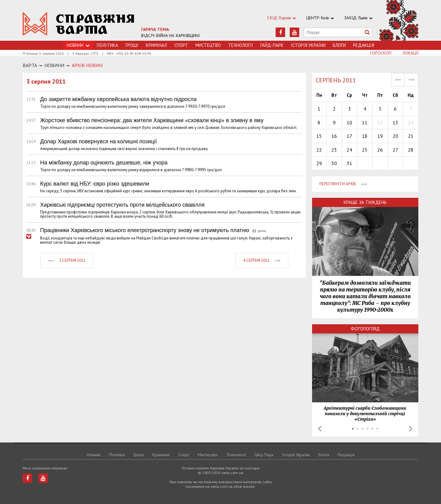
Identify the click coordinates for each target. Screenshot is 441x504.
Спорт (181, 45)
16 (334, 136)
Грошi (132, 45)
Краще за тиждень (365, 202)
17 (349, 136)
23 (334, 150)
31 (349, 163)
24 (349, 150)
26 (380, 150)
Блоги (339, 45)
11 (365, 122)
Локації (411, 53)
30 (334, 163)
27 (395, 150)
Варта (30, 65)
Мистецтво (208, 45)
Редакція (364, 45)
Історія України (308, 45)
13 (395, 122)
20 (395, 136)
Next (411, 429)
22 (319, 150)
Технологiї (241, 45)
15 (319, 136)
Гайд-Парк (272, 45)
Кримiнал (156, 45)
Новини (94, 455)
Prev (320, 429)
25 (365, 150)
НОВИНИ (54, 65)
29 (319, 163)
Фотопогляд (365, 329)
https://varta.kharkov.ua (79, 24)
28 (411, 150)
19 (380, 136)
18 (365, 136)
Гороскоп (381, 53)
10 (349, 122)
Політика (107, 45)
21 (411, 136)
